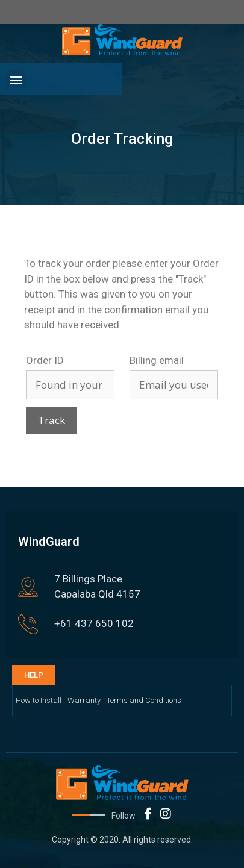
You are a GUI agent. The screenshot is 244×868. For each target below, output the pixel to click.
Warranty (84, 700)
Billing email (157, 360)
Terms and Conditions (144, 700)
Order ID (45, 360)
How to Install (39, 700)
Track (52, 420)
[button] (16, 79)
